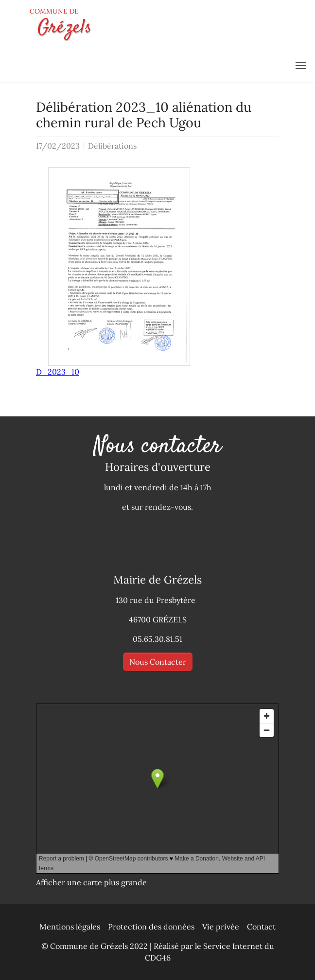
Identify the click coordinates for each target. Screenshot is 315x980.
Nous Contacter (158, 662)
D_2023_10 (58, 372)
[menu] (301, 66)
